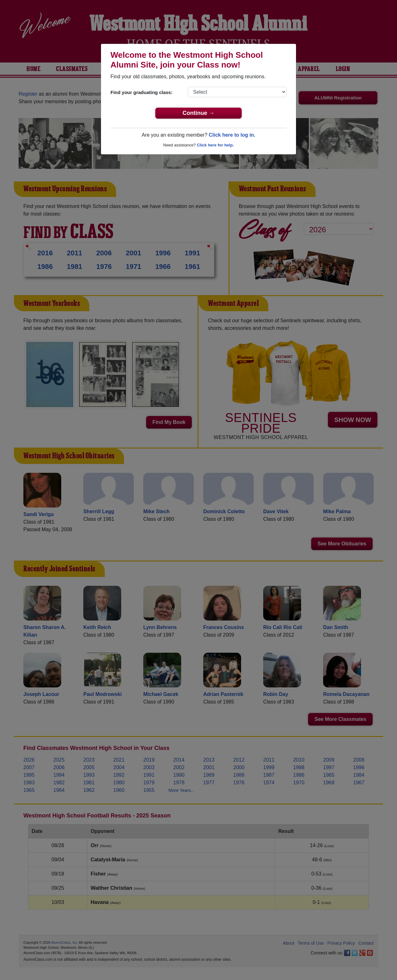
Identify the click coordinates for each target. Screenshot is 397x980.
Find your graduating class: (142, 92)
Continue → (199, 113)
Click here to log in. (232, 135)
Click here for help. (215, 145)
